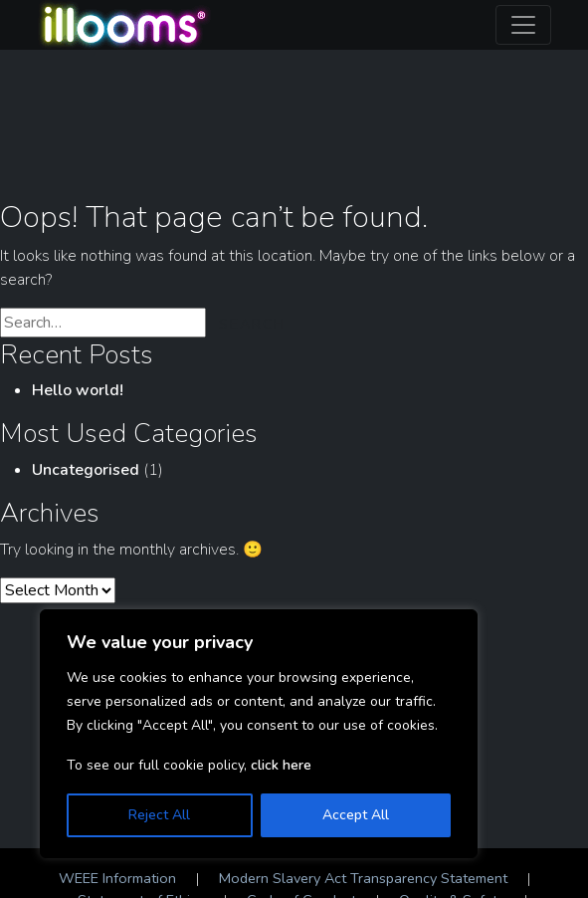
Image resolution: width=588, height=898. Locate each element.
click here (281, 765)
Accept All (356, 815)
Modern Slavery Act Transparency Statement (363, 878)
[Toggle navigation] (523, 25)
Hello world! (78, 390)
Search (252, 324)
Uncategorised (86, 470)
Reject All (159, 815)
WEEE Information (117, 878)
